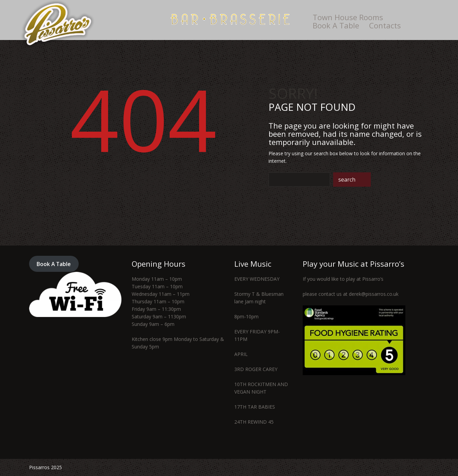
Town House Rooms (348, 17)
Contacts (385, 25)
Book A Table (336, 25)
